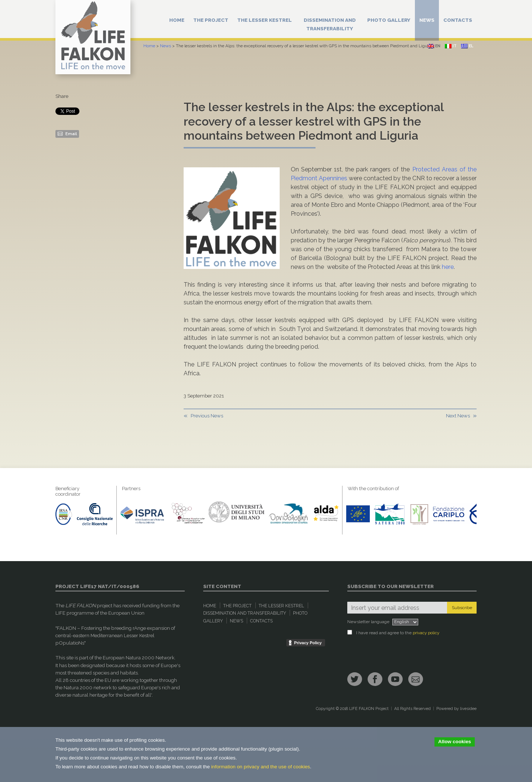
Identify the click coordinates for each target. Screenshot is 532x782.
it (451, 46)
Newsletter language (368, 622)
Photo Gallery (389, 20)
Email (67, 133)
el (467, 46)
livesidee (468, 709)
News (427, 20)
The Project (211, 20)
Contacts (458, 20)
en (434, 46)
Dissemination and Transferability (330, 24)
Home (177, 20)
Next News (458, 416)
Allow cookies (455, 742)
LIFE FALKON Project (369, 709)
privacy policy (426, 633)
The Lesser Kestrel (265, 20)
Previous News (207, 416)
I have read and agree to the (393, 633)
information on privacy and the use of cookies (261, 767)
